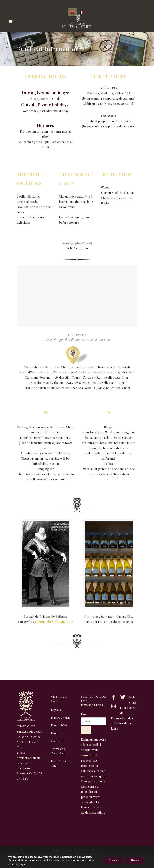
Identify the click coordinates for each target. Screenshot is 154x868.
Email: (86, 714)
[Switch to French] (82, 12)
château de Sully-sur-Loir (54, 622)
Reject (135, 860)
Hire (54, 733)
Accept (113, 860)
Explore (56, 710)
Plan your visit (60, 718)
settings (20, 864)
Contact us (58, 741)
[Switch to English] (72, 12)
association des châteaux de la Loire (122, 723)
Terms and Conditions (58, 751)
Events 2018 (59, 726)
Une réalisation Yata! (61, 763)
